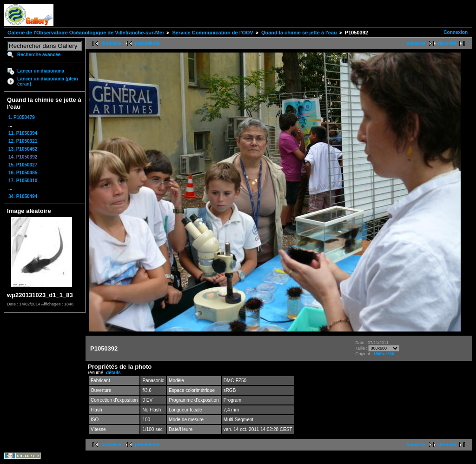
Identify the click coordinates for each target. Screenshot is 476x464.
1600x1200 (384, 354)
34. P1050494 (23, 196)
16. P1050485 (23, 173)
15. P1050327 (23, 165)
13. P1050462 (23, 149)
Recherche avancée (39, 55)
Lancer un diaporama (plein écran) (48, 81)
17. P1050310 (23, 181)
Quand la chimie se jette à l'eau (299, 33)
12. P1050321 (23, 141)
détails (113, 373)
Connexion (456, 32)
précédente (147, 43)
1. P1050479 (22, 117)
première (111, 43)
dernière (447, 43)
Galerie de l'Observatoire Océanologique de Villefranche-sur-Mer (86, 33)
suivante (416, 43)
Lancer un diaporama (41, 71)
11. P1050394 (23, 133)
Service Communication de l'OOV (212, 33)
